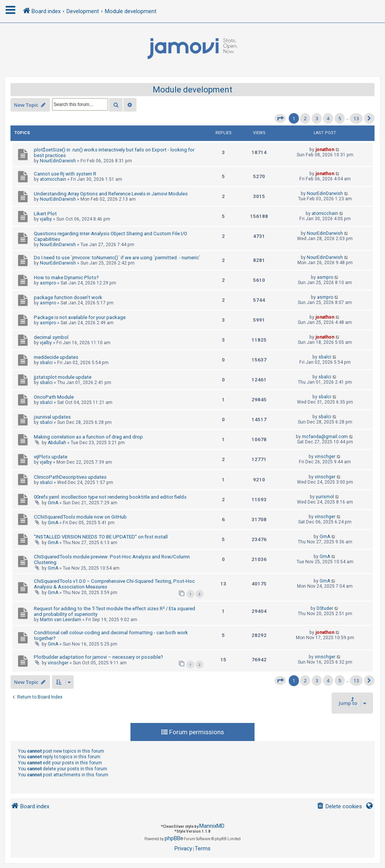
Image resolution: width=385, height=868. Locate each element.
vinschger (325, 457)
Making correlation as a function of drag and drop (88, 437)
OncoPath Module (54, 397)
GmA (53, 503)
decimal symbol (51, 337)
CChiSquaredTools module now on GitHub (80, 517)
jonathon (325, 150)
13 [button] (356, 118)
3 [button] (317, 118)
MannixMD (212, 826)
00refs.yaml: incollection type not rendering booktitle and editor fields (110, 497)
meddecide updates (56, 357)
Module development (192, 90)
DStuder (325, 608)
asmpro (48, 283)
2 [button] (305, 118)
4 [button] (328, 118)
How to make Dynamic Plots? (66, 277)
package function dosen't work (68, 297)
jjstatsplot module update (63, 377)
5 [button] (340, 118)
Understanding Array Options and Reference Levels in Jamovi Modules (111, 194)
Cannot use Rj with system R (65, 174)
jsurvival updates (52, 417)
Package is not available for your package (80, 317)
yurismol (325, 497)
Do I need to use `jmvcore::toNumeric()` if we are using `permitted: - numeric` (117, 258)
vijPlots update (51, 457)
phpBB (173, 838)
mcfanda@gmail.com (325, 437)
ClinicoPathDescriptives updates (70, 477)
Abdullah (57, 443)
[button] (280, 118)
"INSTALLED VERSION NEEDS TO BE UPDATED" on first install (101, 537)
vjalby (46, 219)
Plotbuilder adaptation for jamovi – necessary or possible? (99, 657)
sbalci (46, 363)
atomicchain (53, 179)
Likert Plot (45, 214)
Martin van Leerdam (61, 620)
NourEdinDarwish (58, 161)
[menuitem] (339, 807)
